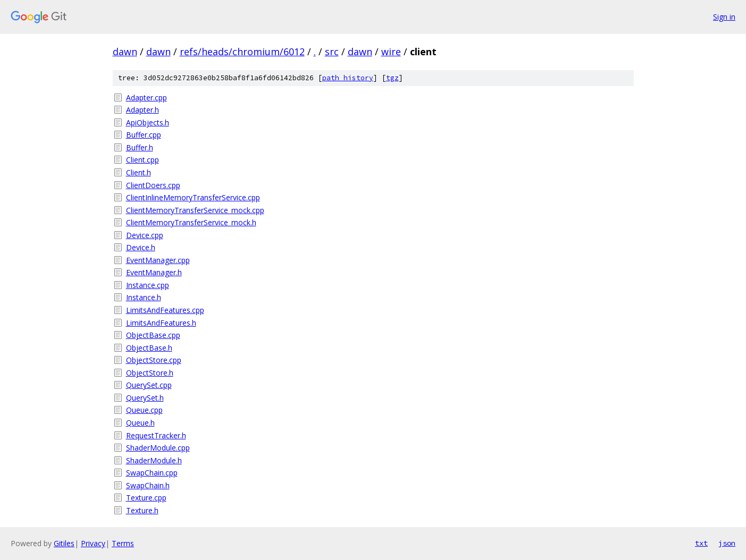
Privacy (93, 543)
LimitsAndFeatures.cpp (165, 310)
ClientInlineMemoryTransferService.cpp (193, 197)
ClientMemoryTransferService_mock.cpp (195, 210)
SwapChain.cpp (152, 473)
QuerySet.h (145, 398)
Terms (123, 543)
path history (348, 78)
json (727, 543)
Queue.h (140, 423)
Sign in (724, 17)
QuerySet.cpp (149, 385)
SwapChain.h (148, 485)
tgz (392, 78)
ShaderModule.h (154, 460)
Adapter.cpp (146, 97)
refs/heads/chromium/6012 (242, 52)
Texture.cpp (146, 498)
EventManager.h (154, 272)
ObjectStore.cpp (154, 360)
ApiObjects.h (148, 122)
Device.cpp (145, 235)
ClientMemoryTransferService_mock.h (191, 222)
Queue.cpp (144, 410)
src (332, 52)
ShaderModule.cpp (158, 448)
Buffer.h (140, 147)
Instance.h (144, 297)
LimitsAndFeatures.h (161, 323)
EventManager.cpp (158, 260)
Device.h (141, 247)
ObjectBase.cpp (153, 335)
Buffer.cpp (144, 135)
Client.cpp (143, 160)
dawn (125, 52)
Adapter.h (143, 110)
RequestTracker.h (156, 435)
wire (391, 52)
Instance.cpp (148, 285)
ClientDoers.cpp (153, 185)
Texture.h (142, 510)
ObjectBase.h (149, 348)
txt (701, 543)
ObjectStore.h (150, 373)
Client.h (139, 172)
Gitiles (64, 543)
